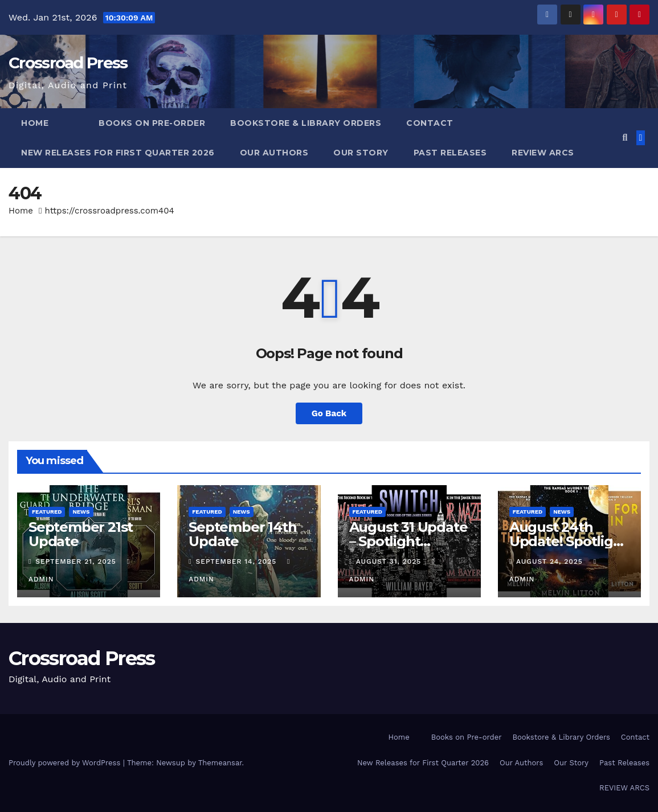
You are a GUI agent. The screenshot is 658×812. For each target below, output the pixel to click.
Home (35, 123)
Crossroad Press (68, 63)
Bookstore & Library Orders (306, 123)
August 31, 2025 (390, 561)
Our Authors (274, 153)
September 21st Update (81, 534)
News (81, 512)
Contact (430, 123)
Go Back (329, 413)
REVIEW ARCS (543, 153)
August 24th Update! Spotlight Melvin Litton (569, 541)
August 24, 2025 (551, 561)
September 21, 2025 (77, 561)
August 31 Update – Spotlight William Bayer (408, 541)
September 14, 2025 (238, 561)
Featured (47, 512)
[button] (625, 138)
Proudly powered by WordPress (66, 763)
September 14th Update (242, 534)
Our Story (361, 153)
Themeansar (220, 763)
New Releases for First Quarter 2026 (118, 153)
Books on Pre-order (152, 123)
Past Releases (450, 153)
